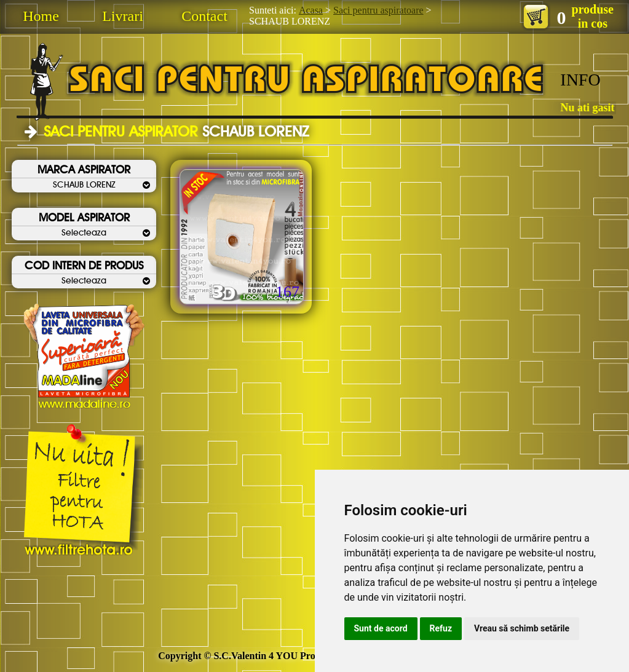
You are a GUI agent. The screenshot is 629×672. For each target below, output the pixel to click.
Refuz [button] (441, 628)
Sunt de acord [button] (381, 628)
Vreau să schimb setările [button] (522, 628)
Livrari (123, 16)
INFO (580, 80)
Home (41, 16)
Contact (204, 16)
